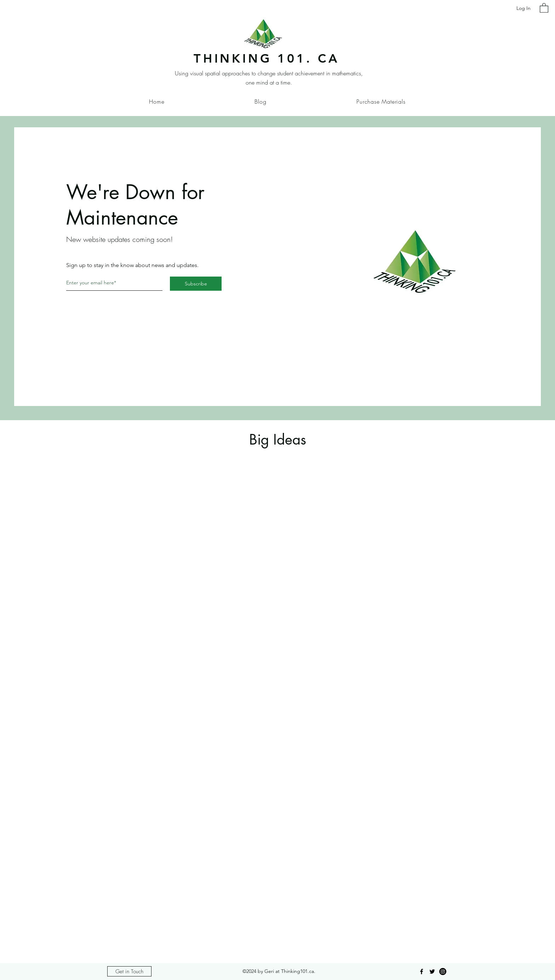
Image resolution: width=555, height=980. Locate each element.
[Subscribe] (196, 284)
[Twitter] (432, 972)
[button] (544, 8)
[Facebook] (422, 972)
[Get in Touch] (129, 971)
